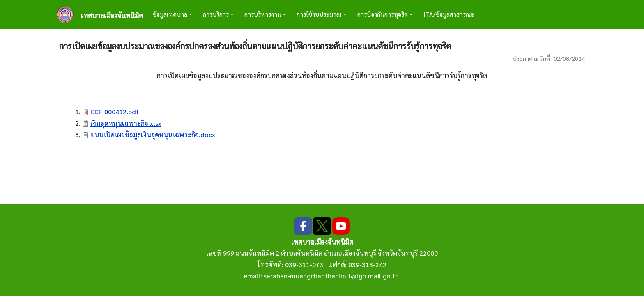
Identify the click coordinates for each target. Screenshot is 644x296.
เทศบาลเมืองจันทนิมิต (112, 15)
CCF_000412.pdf (115, 112)
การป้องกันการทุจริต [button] (383, 14)
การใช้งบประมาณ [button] (319, 14)
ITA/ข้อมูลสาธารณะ (449, 14)
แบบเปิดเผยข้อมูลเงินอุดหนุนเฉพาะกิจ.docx (153, 135)
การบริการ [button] (216, 14)
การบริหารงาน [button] (263, 14)
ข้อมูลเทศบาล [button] (170, 14)
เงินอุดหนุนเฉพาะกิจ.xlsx (126, 123)
